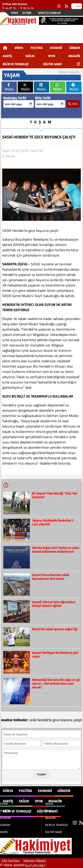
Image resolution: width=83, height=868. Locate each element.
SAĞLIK (30, 56)
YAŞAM (42, 122)
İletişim (27, 13)
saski (33, 720)
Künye (15, 13)
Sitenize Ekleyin (34, 861)
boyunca (66, 720)
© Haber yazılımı (23, 865)
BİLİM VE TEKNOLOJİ (16, 64)
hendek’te (44, 720)
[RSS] (66, 6)
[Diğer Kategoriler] (78, 64)
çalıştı (78, 720)
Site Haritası (11, 861)
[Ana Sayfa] (5, 48)
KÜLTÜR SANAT (53, 64)
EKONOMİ (56, 48)
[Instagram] (59, 6)
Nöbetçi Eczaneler (49, 13)
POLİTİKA (37, 48)
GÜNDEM (75, 48)
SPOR (52, 56)
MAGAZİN (74, 56)
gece (56, 720)
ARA (73, 104)
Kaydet (42, 774)
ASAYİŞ (7, 56)
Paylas (9, 87)
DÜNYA (19, 48)
